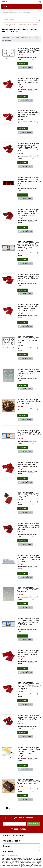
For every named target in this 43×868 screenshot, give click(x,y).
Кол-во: (20, 59)
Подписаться (33, 824)
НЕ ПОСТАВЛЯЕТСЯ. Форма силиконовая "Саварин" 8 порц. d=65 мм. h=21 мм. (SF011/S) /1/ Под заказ (29, 686)
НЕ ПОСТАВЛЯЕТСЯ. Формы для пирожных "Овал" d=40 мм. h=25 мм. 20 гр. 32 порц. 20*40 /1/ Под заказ (29, 559)
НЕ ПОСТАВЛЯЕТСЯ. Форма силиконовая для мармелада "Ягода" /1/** (28, 495)
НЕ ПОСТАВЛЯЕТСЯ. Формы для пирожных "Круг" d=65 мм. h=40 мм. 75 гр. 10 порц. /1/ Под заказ (29, 433)
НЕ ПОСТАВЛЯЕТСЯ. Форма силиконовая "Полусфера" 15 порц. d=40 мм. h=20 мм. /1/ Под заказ (28, 654)
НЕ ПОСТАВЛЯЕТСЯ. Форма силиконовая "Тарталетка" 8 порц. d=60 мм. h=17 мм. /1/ (28, 464)
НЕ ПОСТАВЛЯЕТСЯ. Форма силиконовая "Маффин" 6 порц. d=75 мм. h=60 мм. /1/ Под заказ (29, 718)
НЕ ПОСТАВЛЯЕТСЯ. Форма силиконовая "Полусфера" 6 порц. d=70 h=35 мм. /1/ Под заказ (28, 81)
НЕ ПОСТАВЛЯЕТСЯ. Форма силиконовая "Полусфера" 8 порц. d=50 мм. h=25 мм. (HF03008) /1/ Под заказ (28, 308)
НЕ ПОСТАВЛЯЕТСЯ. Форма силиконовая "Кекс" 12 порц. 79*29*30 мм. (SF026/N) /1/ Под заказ (29, 180)
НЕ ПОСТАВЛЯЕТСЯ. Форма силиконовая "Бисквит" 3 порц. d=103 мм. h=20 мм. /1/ (29, 50)
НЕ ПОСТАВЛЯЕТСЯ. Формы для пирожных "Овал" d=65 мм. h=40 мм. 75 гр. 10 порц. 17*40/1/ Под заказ (29, 750)
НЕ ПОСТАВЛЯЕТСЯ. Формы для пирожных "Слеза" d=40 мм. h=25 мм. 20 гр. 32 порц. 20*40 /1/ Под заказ (29, 245)
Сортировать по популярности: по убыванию (16, 37)
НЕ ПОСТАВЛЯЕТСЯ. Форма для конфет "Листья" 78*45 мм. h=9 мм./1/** (29, 590)
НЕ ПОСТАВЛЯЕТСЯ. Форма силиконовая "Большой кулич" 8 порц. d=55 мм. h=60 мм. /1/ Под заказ (29, 526)
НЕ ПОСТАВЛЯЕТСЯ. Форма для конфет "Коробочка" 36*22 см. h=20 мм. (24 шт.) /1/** (29, 782)
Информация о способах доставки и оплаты (21, 25)
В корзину (23, 64)
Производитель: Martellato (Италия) (28, 57)
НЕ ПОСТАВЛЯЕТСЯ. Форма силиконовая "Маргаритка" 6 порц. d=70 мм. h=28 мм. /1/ (28, 276)
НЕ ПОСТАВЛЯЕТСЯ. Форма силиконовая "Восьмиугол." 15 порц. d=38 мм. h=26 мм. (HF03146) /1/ (29, 114)
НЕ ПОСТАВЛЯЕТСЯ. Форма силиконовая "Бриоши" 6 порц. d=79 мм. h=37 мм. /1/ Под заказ (29, 340)
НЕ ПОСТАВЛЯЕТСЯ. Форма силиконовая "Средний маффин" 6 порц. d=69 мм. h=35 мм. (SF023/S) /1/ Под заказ (28, 147)
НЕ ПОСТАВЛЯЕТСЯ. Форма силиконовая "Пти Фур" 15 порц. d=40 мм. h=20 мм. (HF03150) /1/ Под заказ (28, 213)
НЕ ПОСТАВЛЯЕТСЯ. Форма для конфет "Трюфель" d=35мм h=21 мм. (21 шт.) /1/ (29, 402)
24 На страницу (8, 40)
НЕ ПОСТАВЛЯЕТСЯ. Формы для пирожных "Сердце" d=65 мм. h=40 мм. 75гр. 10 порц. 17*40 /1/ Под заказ (29, 621)
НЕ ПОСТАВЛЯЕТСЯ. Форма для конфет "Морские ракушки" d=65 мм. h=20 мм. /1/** (29, 371)
